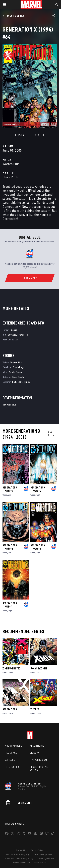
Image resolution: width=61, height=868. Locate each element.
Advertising (37, 746)
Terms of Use (22, 850)
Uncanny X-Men (39, 668)
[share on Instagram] (18, 834)
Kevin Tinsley (19, 377)
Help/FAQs (11, 753)
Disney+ (35, 753)
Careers (10, 760)
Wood (5, 495)
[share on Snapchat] (35, 834)
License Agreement (45, 858)
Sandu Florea (15, 372)
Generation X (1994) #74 (38, 489)
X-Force (35, 709)
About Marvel (13, 746)
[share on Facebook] (7, 834)
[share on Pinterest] (41, 834)
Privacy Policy (37, 850)
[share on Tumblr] (24, 834)
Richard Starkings (21, 382)
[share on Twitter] (13, 834)
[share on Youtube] (30, 834)
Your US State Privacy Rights (19, 854)
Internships (12, 767)
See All (52, 433)
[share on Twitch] (47, 834)
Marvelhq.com (38, 760)
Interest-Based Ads (21, 862)
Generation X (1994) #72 (38, 547)
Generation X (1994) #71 (10, 605)
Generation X (10, 709)
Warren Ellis (11, 164)
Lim (9, 495)
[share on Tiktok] (53, 834)
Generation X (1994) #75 (10, 489)
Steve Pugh (10, 177)
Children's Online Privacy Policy (19, 858)
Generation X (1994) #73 (10, 547)
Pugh (38, 495)
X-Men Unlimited (11, 668)
